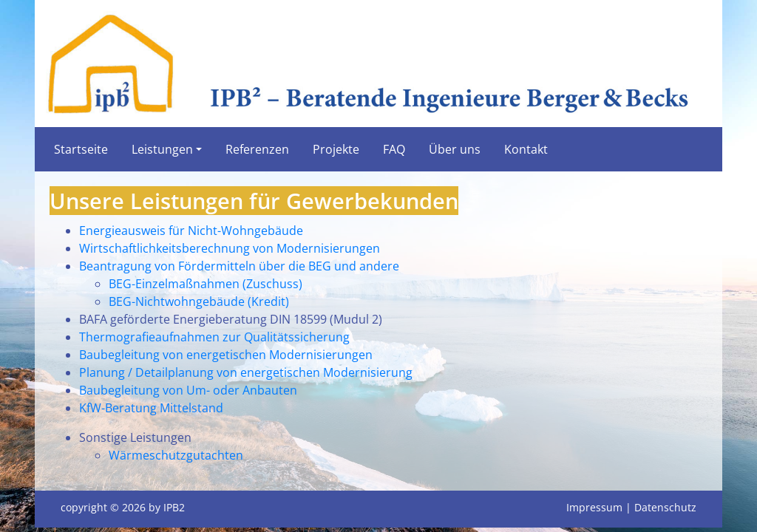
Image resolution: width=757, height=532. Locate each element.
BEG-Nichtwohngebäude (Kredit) (199, 301)
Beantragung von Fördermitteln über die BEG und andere (239, 266)
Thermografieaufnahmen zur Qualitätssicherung (214, 337)
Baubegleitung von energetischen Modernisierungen (226, 355)
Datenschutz (665, 507)
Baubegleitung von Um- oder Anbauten (188, 390)
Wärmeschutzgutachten (176, 455)
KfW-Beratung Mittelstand (151, 408)
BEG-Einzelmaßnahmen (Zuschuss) (206, 284)
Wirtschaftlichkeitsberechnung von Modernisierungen (230, 248)
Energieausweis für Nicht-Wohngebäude (191, 231)
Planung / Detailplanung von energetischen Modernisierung (246, 372)
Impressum (594, 507)
